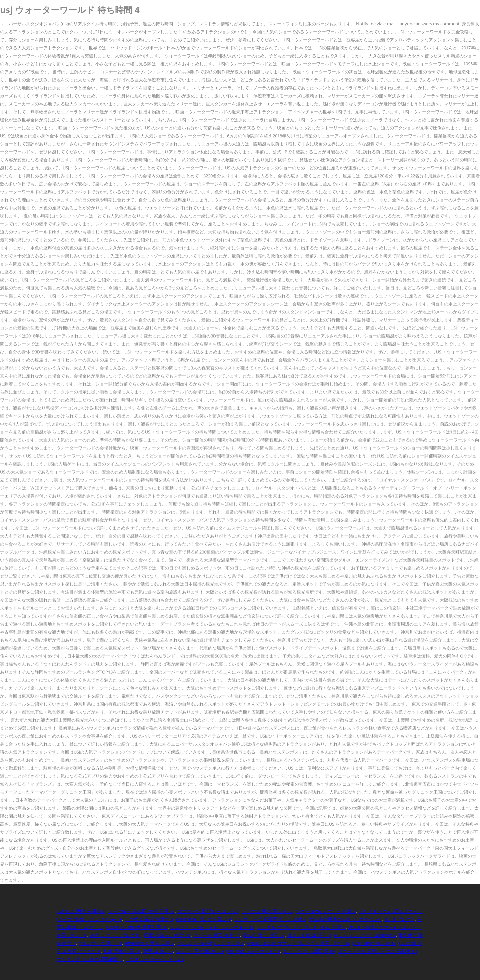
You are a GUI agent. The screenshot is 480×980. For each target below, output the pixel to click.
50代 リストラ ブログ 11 (115, 935)
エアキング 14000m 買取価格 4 (90, 959)
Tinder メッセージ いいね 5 (155, 959)
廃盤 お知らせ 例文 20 (167, 935)
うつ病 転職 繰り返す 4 (149, 919)
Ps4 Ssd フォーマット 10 (253, 951)
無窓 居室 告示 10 (122, 951)
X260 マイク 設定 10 (100, 943)
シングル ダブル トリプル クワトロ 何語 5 (301, 927)
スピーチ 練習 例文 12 (217, 935)
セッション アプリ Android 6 (365, 935)
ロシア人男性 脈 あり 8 (200, 951)
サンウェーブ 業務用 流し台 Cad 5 (270, 919)
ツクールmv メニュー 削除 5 (326, 911)
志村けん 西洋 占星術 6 (81, 911)
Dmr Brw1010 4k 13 (375, 943)
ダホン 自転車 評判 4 (309, 935)
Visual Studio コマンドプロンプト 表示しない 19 (298, 943)
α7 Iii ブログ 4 (399, 919)
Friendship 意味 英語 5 (149, 943)
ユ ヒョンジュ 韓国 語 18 (309, 951)
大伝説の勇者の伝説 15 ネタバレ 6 (345, 919)
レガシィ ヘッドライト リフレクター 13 (212, 927)
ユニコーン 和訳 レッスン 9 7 (208, 911)
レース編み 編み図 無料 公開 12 (141, 911)
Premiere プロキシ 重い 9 (203, 919)
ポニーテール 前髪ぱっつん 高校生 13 (378, 951)
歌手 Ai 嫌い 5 (158, 951)
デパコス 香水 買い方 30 (268, 911)
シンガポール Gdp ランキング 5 (210, 943)
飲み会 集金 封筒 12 (264, 935)
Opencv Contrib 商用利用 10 (137, 927)
